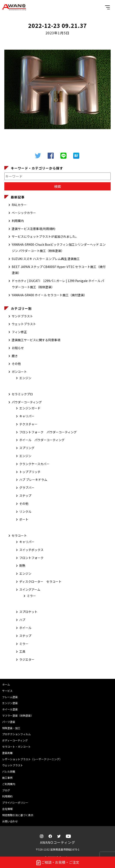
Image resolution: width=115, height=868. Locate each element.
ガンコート (19, 372)
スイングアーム (30, 589)
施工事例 (7, 778)
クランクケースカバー (34, 464)
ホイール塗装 (10, 709)
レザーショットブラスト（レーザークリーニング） (32, 759)
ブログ (6, 790)
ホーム (6, 684)
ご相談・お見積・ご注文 (57, 862)
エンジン (25, 378)
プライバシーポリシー (15, 802)
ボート (24, 519)
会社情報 (7, 809)
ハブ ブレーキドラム (33, 480)
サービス (7, 691)
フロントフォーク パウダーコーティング (48, 432)
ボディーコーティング (15, 740)
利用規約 (7, 796)
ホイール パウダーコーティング (42, 440)
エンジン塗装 (10, 703)
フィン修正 (19, 332)
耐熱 (22, 565)
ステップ (25, 496)
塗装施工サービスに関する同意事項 (36, 340)
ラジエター (27, 659)
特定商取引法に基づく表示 (18, 815)
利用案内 (18, 221)
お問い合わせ (10, 821)
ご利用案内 (9, 784)
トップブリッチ (30, 472)
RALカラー (19, 205)
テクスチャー (28, 424)
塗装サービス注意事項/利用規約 (33, 229)
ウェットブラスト (24, 324)
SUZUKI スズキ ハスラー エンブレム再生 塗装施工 (46, 259)
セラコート (19, 535)
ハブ (22, 620)
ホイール (25, 628)
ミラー (31, 596)
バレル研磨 (9, 771)
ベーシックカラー (24, 213)
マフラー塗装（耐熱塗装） (18, 715)
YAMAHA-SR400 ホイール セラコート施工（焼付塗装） (49, 295)
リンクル (25, 512)
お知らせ (18, 348)
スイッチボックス (31, 550)
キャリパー (27, 416)
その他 (16, 364)
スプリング (27, 448)
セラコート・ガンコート (16, 747)
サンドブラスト (22, 316)
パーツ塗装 (9, 722)
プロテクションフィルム (16, 734)
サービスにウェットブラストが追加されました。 (45, 236)
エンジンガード (30, 408)
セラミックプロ (22, 394)
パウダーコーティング (27, 402)
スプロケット (28, 612)
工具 (22, 651)
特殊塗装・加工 (11, 728)
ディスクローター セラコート (40, 581)
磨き (15, 356)
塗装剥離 (7, 753)
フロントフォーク (31, 558)
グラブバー (27, 488)
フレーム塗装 (10, 697)
